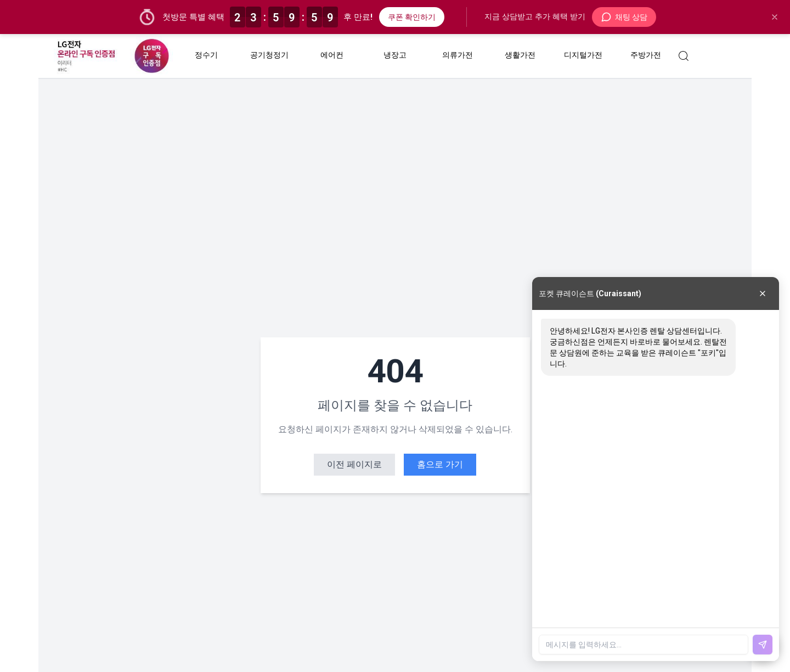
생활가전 (520, 55)
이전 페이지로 (354, 464)
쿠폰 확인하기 (412, 17)
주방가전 (646, 55)
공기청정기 (269, 55)
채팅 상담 (624, 17)
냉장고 (394, 55)
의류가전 (458, 55)
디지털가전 (583, 55)
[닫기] (775, 17)
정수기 (206, 55)
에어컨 (332, 55)
